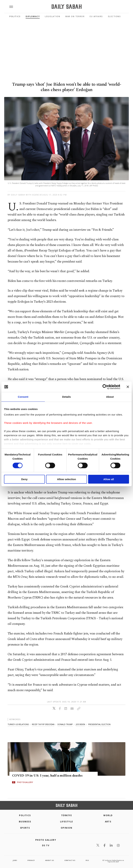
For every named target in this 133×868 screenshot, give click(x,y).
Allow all (109, 479)
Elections (114, 16)
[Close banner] (128, 387)
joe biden (80, 724)
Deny (24, 479)
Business (25, 822)
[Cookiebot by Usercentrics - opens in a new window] (105, 387)
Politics (15, 16)
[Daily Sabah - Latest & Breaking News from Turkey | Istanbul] (67, 7)
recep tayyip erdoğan (43, 724)
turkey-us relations (18, 724)
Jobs (15, 860)
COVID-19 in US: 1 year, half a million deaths (47, 776)
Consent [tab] (23, 397)
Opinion (66, 828)
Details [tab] (66, 397)
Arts (108, 822)
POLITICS (25, 815)
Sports (25, 828)
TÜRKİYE (66, 815)
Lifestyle (67, 822)
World (108, 815)
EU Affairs (96, 16)
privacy (31, 860)
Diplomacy (33, 16)
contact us (70, 860)
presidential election (99, 724)
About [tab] (110, 397)
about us (50, 860)
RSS (87, 860)
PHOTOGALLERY (25, 782)
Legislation (52, 16)
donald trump (65, 724)
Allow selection (66, 479)
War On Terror (75, 16)
